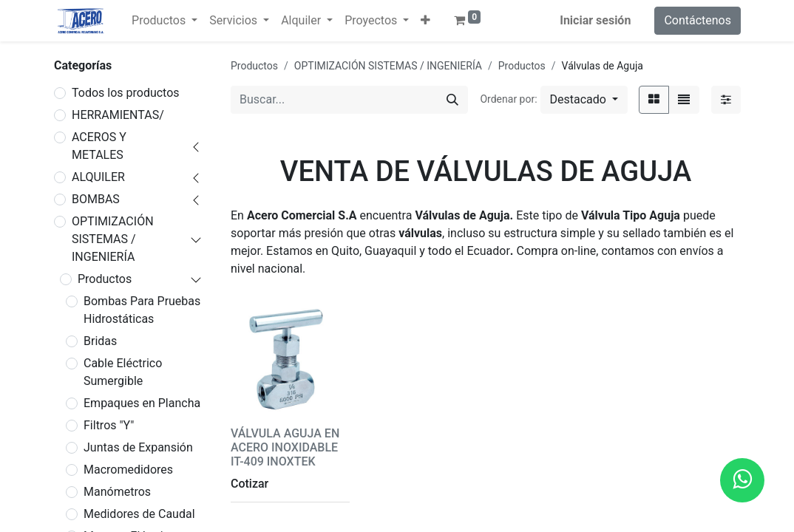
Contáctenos (698, 20)
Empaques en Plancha (142, 403)
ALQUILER (98, 177)
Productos (105, 279)
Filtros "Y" (109, 425)
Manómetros (117, 492)
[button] (425, 21)
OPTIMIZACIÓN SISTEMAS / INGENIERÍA (113, 239)
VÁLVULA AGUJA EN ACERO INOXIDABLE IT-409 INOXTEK (285, 447)
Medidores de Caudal (139, 514)
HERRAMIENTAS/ (118, 115)
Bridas (100, 341)
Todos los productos (126, 93)
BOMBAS (96, 199)
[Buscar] (452, 100)
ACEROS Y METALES (99, 146)
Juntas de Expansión (138, 447)
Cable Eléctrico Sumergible (123, 372)
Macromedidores (128, 470)
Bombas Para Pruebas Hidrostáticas (142, 310)
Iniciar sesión (595, 20)
